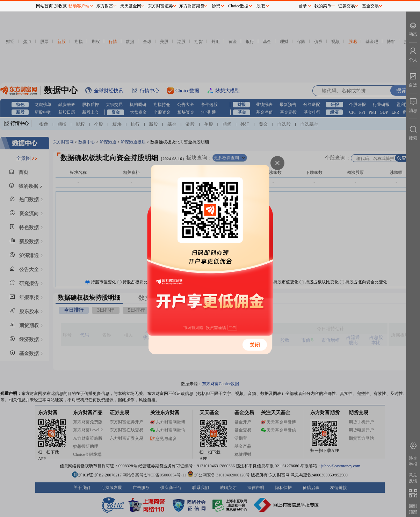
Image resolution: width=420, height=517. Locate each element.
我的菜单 (323, 6)
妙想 (216, 6)
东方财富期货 (192, 6)
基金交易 (370, 6)
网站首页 (44, 6)
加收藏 (60, 6)
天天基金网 (131, 6)
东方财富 (105, 6)
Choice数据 (238, 6)
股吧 (261, 6)
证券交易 (347, 6)
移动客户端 (79, 6)
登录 (303, 6)
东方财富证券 (160, 6)
